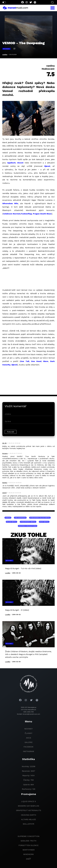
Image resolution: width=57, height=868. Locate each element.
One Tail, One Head (31, 361)
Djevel (47, 166)
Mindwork (29, 854)
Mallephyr (28, 824)
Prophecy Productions (28, 526)
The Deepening (20, 518)
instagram (28, 751)
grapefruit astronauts (29, 810)
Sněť (28, 859)
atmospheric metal (28, 522)
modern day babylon (28, 806)
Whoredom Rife (10, 203)
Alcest (20, 163)
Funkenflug (26, 214)
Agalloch (11, 163)
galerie (29, 742)
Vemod (8, 518)
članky (28, 733)
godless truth (28, 841)
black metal (11, 522)
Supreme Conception (29, 836)
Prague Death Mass (42, 214)
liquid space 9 (28, 801)
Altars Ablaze (28, 819)
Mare (46, 361)
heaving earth (29, 815)
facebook (28, 747)
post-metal (44, 522)
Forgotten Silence (28, 845)
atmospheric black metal (40, 518)
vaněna (5, 55)
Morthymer (29, 850)
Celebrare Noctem (12, 214)
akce (29, 738)
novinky (28, 729)
